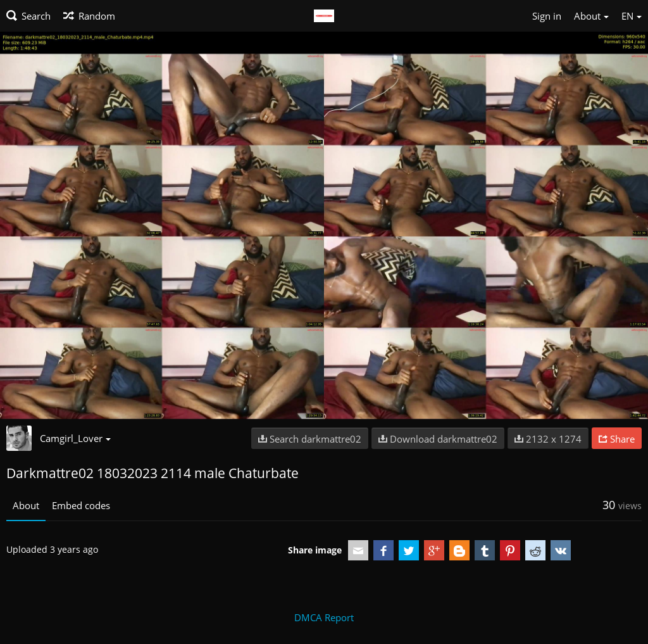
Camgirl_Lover (75, 438)
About (26, 505)
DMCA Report (324, 617)
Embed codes (81, 505)
